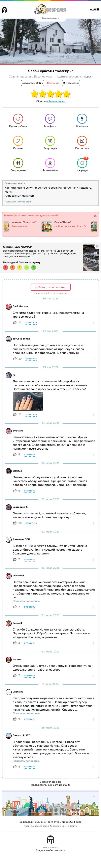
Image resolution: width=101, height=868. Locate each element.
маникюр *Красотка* (26, 222)
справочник (58, 826)
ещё (95, 10)
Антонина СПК (21, 539)
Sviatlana (18, 431)
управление (71, 83)
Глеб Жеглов (20, 306)
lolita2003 (19, 576)
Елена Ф (18, 623)
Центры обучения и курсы (75, 77)
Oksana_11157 (21, 735)
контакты (72, 826)
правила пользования (37, 826)
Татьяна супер (21, 339)
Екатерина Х (20, 507)
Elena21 (17, 471)
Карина (17, 659)
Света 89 (18, 692)
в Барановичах (56, 101)
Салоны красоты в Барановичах (30, 77)
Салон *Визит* (64, 222)
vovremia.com (50, 847)
